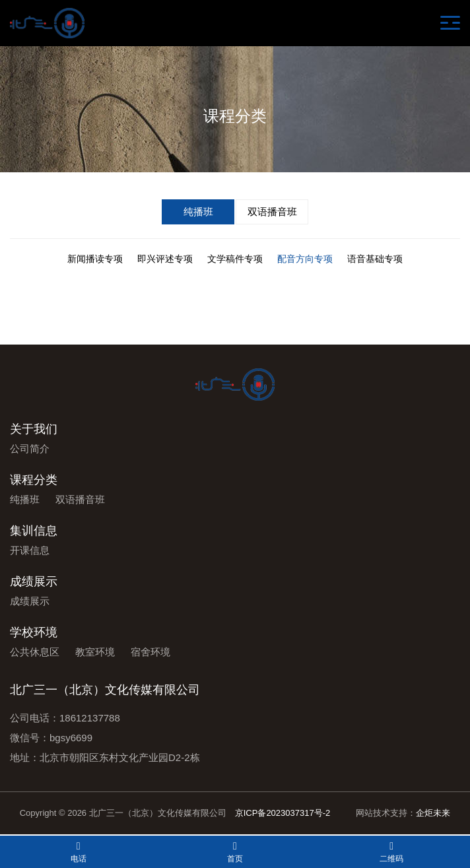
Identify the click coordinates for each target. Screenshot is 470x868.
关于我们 (34, 429)
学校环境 (34, 632)
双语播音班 (272, 212)
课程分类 (34, 480)
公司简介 (30, 449)
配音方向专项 (305, 259)
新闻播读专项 (95, 259)
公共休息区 (35, 652)
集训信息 (34, 531)
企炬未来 (433, 813)
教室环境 (95, 652)
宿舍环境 (151, 652)
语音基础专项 (375, 259)
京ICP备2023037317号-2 (283, 813)
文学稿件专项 (235, 259)
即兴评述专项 (165, 259)
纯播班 (198, 212)
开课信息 (30, 550)
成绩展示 (34, 582)
